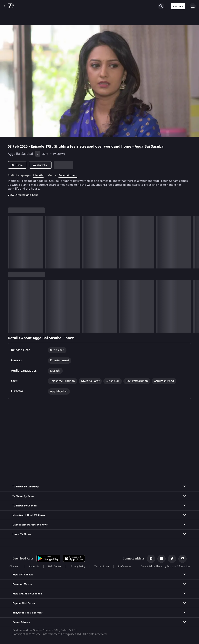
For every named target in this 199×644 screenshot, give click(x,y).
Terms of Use (102, 566)
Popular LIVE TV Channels (27, 594)
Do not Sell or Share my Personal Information (165, 566)
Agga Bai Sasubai (20, 154)
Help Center (55, 566)
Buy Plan (178, 6)
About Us (34, 566)
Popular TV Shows (23, 575)
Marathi (38, 176)
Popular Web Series (24, 603)
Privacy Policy (78, 566)
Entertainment (68, 176)
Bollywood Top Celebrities (27, 613)
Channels (15, 566)
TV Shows (59, 154)
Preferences (125, 566)
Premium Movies (22, 584)
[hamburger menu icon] (193, 6)
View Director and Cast (23, 195)
